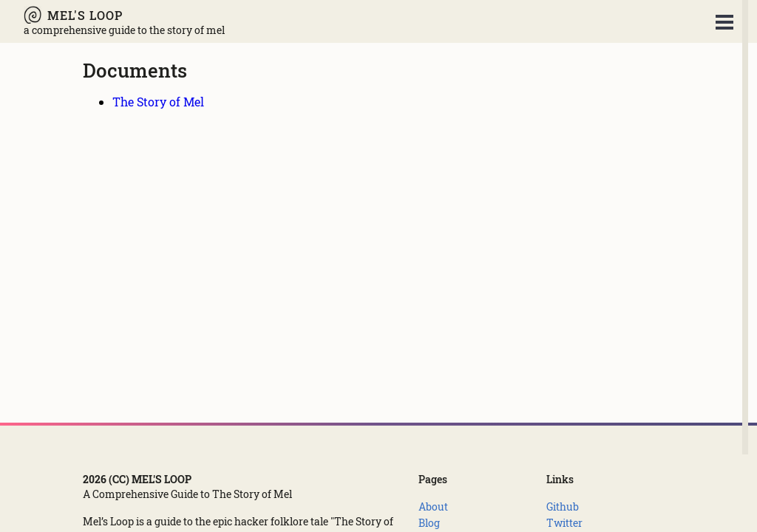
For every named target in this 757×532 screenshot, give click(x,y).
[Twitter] (564, 523)
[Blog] (429, 523)
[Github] (563, 507)
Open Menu (724, 22)
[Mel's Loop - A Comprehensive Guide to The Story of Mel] (124, 15)
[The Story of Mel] (158, 102)
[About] (433, 507)
